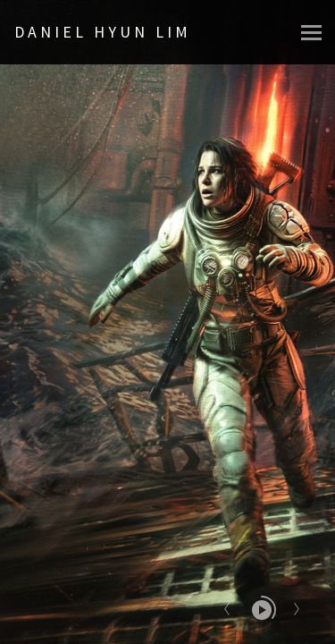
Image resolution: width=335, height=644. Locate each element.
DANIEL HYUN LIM (103, 32)
